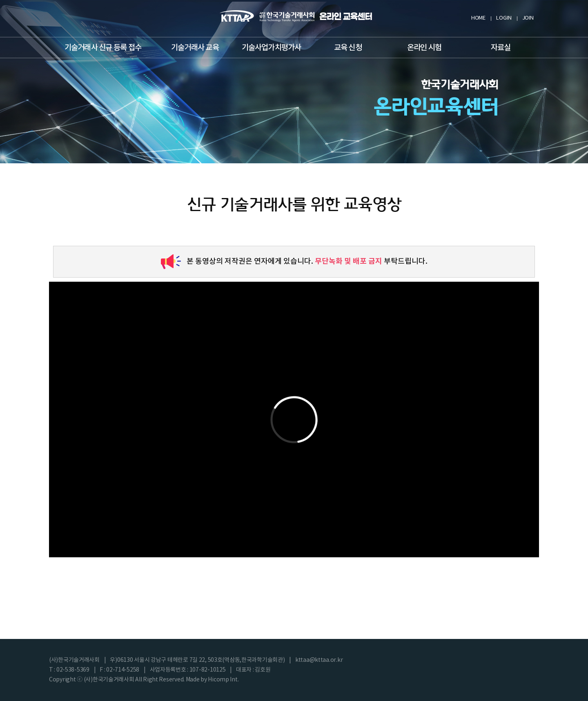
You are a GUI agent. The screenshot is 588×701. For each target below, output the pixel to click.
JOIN (528, 18)
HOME (478, 18)
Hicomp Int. (223, 680)
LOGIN (504, 18)
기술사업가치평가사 (272, 48)
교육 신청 (348, 48)
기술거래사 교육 (195, 48)
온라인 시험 (424, 48)
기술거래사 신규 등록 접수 (103, 48)
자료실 (501, 48)
